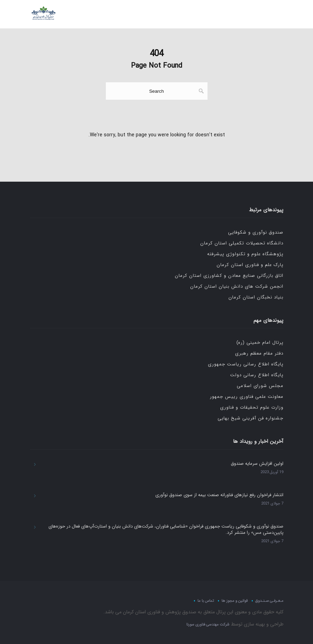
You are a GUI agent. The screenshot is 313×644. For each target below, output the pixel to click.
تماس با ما (206, 601)
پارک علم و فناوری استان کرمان (250, 265)
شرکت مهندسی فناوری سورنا (208, 625)
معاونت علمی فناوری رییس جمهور (247, 397)
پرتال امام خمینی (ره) (260, 343)
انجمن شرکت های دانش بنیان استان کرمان (237, 286)
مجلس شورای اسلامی (260, 386)
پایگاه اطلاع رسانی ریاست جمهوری (246, 364)
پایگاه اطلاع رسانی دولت (257, 375)
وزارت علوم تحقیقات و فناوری (252, 407)
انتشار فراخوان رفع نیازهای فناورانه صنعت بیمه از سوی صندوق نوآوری (219, 495)
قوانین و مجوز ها (234, 601)
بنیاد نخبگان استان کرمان (256, 297)
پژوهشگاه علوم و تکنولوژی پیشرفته (245, 254)
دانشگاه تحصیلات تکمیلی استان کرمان (242, 243)
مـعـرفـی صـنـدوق (269, 601)
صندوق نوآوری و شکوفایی (256, 232)
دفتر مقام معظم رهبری (259, 353)
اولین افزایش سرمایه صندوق (257, 464)
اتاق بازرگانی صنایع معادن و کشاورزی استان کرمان (229, 276)
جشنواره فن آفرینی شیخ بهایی (251, 418)
